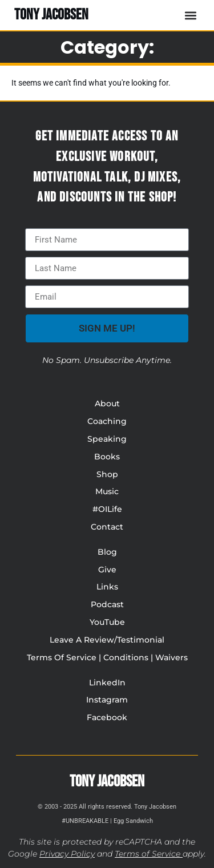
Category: (107, 47)
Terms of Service (148, 854)
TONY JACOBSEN (51, 15)
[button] (190, 15)
